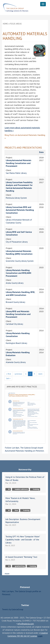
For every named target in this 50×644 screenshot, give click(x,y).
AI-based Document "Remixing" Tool (21, 557)
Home (5, 24)
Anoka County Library (15, 283)
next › (41, 374)
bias (15, 510)
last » (8, 378)
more (7, 574)
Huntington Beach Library (16, 343)
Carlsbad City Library (14, 324)
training (35, 489)
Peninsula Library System (16, 198)
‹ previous (18, 374)
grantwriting (19, 566)
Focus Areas (16, 24)
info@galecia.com (26, 624)
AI (8, 489)
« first (9, 374)
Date (41, 152)
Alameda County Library (16, 362)
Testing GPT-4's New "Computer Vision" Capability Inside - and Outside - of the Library (23, 540)
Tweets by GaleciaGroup (13, 609)
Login (40, 636)
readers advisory (20, 489)
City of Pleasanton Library (17, 242)
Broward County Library (16, 302)
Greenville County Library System (20, 261)
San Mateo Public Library (16, 173)
